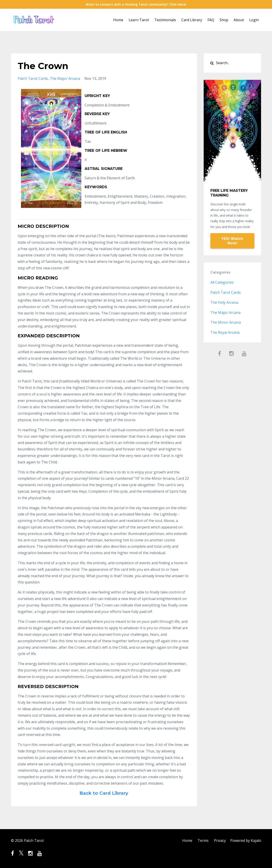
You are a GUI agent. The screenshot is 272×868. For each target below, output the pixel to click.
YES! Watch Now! (232, 241)
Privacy (220, 841)
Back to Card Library (104, 793)
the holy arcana (224, 302)
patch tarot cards (33, 78)
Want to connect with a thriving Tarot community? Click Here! (136, 4)
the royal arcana (225, 332)
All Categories (222, 282)
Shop (224, 20)
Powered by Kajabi (246, 841)
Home (118, 20)
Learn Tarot (139, 20)
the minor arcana (226, 322)
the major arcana (65, 78)
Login (254, 20)
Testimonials (165, 20)
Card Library (192, 20)
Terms (203, 841)
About (239, 20)
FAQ (211, 20)
